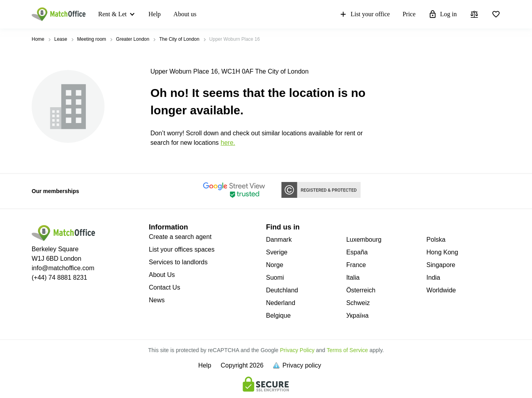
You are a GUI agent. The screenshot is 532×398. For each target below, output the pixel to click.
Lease (61, 39)
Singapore (441, 265)
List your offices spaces (182, 249)
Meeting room (92, 39)
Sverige (277, 252)
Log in (443, 14)
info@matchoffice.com (63, 268)
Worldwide (441, 290)
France (356, 265)
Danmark (279, 240)
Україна (357, 316)
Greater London (133, 39)
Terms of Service (347, 350)
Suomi (275, 278)
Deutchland (282, 290)
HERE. (228, 143)
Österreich (361, 290)
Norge (275, 265)
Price (409, 14)
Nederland (281, 303)
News (157, 300)
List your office (364, 14)
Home (38, 39)
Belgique (278, 316)
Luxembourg (364, 240)
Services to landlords (178, 262)
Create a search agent (180, 237)
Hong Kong (442, 252)
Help (155, 14)
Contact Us (164, 287)
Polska (436, 240)
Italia (353, 278)
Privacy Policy (297, 350)
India (433, 278)
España (357, 252)
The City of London (179, 39)
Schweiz (358, 303)
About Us (162, 275)
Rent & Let (112, 14)
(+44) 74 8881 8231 (59, 278)
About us (185, 14)
